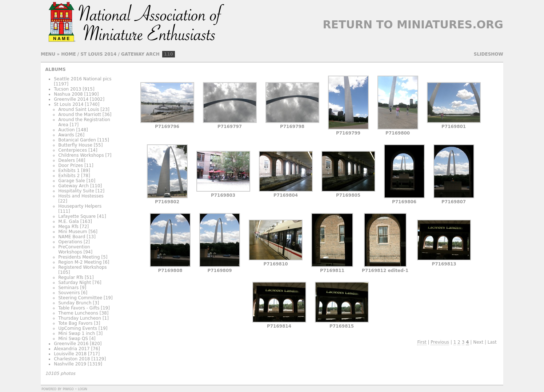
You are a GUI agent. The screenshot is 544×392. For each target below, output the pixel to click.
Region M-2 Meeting (80, 262)
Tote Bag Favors (75, 323)
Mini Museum (73, 232)
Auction (66, 130)
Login (83, 389)
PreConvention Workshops (74, 249)
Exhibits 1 (69, 171)
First (422, 342)
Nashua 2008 (68, 94)
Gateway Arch (140, 54)
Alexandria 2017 (72, 349)
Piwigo (68, 389)
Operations (70, 242)
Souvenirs (69, 293)
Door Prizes (71, 165)
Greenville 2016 (71, 344)
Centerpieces (73, 150)
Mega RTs (68, 227)
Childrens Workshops (81, 155)
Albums (55, 69)
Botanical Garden (77, 140)
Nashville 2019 (70, 364)
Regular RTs (71, 277)
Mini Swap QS (73, 339)
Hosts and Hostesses (81, 196)
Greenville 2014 (71, 99)
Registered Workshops (82, 267)
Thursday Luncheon (80, 318)
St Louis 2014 (98, 54)
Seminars (68, 288)
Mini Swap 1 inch (77, 333)
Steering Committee (80, 298)
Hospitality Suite (76, 191)
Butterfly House (75, 145)
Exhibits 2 (69, 176)
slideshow (489, 54)
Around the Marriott (80, 115)
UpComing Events (78, 328)
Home (68, 54)
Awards (66, 135)
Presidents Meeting (79, 257)
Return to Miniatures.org (413, 25)
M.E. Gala (69, 221)
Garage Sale (71, 181)
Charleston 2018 (72, 359)
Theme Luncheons (78, 313)
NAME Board (72, 237)
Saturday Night (75, 283)
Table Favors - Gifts (79, 308)
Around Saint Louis (79, 109)
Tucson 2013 (67, 89)
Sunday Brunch (75, 303)
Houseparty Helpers (80, 206)
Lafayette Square (77, 216)
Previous (440, 342)
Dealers (67, 160)
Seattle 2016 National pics (83, 79)
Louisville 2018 (70, 354)
